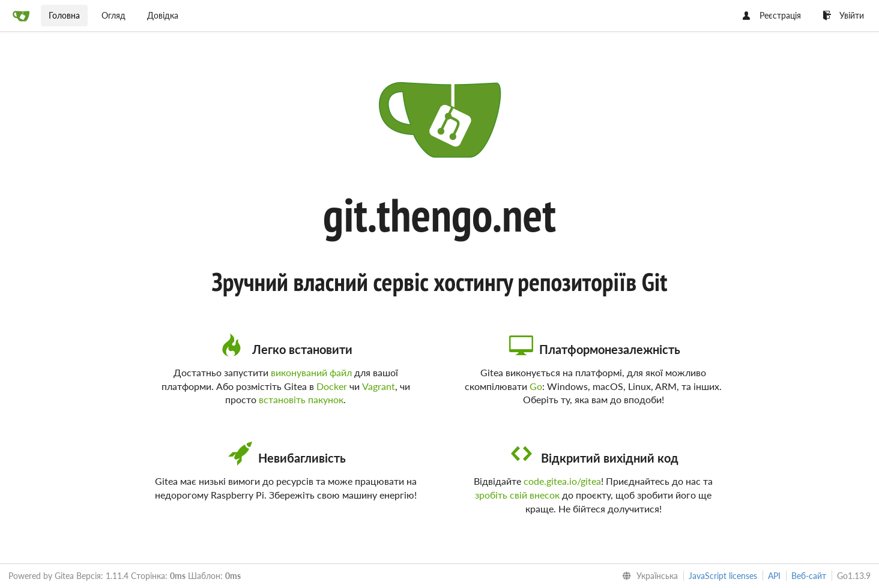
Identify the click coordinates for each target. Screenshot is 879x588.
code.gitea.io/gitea (562, 481)
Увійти (843, 15)
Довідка (163, 15)
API (774, 576)
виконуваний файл (311, 372)
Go (536, 386)
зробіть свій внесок (517, 495)
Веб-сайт (809, 576)
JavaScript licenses (723, 576)
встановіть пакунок (301, 399)
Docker (332, 386)
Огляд (113, 15)
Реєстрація (772, 15)
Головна (64, 15)
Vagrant (379, 386)
